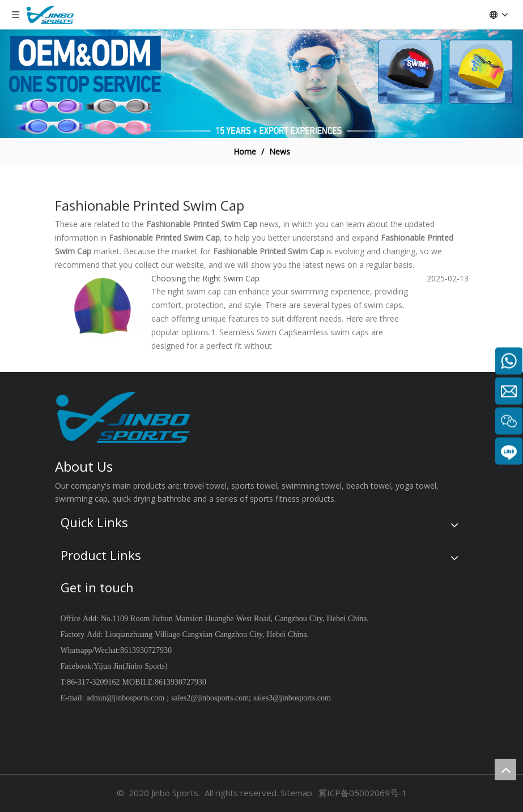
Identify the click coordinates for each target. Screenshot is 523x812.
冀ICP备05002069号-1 (363, 793)
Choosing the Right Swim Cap (205, 278)
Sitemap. (297, 793)
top (505, 770)
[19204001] (261, 84)
